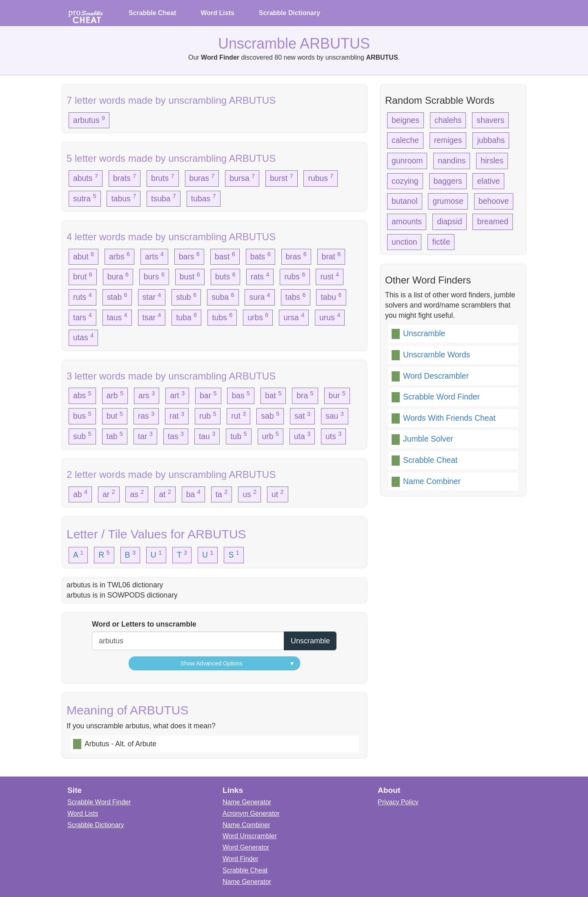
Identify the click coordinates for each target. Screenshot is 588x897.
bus (82, 415)
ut (278, 493)
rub (208, 415)
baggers (448, 181)
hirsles (492, 161)
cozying (405, 181)
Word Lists (217, 13)
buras (202, 178)
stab (117, 297)
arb (115, 395)
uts (333, 435)
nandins (452, 161)
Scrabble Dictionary (290, 13)
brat (331, 256)
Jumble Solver (428, 439)
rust (330, 276)
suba (223, 297)
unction (404, 242)
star (152, 297)
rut (238, 415)
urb (271, 435)
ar (109, 493)
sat (302, 415)
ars (147, 395)
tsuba (164, 198)
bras (296, 256)
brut (83, 276)
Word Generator (246, 847)
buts (225, 276)
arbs (119, 256)
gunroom (407, 161)
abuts (86, 178)
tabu (331, 297)
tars (82, 317)
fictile (441, 242)
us (249, 493)
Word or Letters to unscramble (144, 624)
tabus (124, 198)
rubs (295, 276)
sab (270, 415)
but (115, 415)
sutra (85, 198)
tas (176, 435)
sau (335, 415)
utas (83, 337)
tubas (204, 198)
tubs (222, 317)
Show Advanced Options (238, 663)
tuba (186, 317)
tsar (152, 317)
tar (145, 435)
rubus (321, 178)
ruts (82, 297)
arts (154, 256)
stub (186, 297)
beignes (405, 120)
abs (82, 395)
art (177, 395)
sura (259, 297)
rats (260, 276)
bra (305, 395)
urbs (258, 317)
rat (177, 415)
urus (330, 317)
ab (80, 493)
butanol (405, 201)
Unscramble (424, 333)
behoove (494, 201)
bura (118, 276)
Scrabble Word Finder (441, 397)
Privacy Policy (398, 802)
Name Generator (247, 802)
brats (125, 178)
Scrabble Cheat (152, 13)
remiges (448, 140)
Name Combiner (432, 481)
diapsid (449, 221)
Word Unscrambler (250, 836)
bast (225, 256)
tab (115, 435)
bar (208, 395)
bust (190, 276)
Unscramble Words (437, 355)
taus (117, 317)
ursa (294, 317)
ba (193, 493)
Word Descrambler (436, 376)
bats (261, 256)
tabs (296, 297)
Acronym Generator (251, 813)
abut (84, 256)
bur (337, 395)
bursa (242, 178)
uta (302, 435)
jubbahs (491, 140)
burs (154, 276)
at (165, 493)
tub (238, 435)
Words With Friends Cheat (449, 418)
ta (222, 493)
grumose (448, 201)
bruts (163, 178)
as (137, 493)
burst (282, 178)
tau (207, 435)
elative (488, 181)
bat (273, 395)
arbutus (89, 120)
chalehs (448, 120)
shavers (490, 120)
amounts (407, 221)
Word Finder (241, 859)
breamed (492, 221)
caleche (405, 140)
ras (146, 415)
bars (189, 256)
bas (241, 395)
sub (82, 435)
